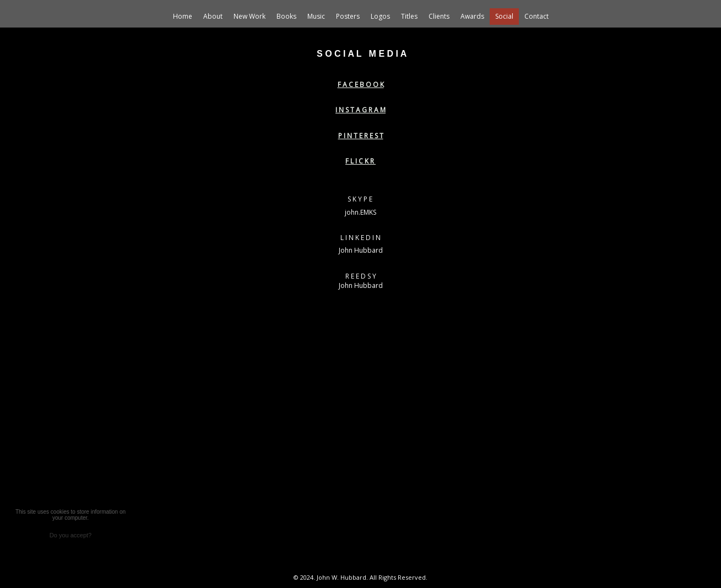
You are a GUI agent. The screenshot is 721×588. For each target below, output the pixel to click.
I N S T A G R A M (360, 110)
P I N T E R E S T (361, 136)
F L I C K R (360, 161)
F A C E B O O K (361, 85)
